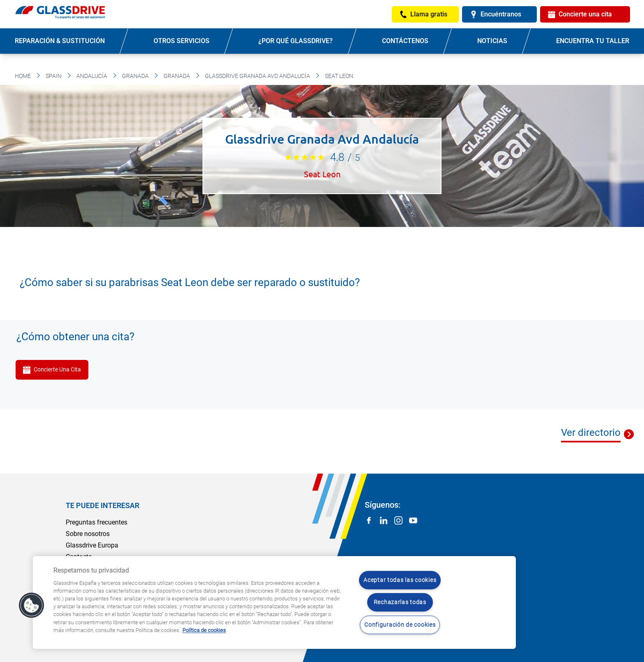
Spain (54, 76)
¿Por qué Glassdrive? (296, 41)
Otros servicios (182, 41)
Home (23, 76)
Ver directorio (591, 433)
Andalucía (92, 76)
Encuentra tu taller (593, 41)
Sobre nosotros (88, 534)
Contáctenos (405, 41)
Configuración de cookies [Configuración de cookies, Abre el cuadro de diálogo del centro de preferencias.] (400, 625)
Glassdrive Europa (92, 545)
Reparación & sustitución (60, 41)
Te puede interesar (102, 505)
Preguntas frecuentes (97, 522)
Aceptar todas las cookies (400, 580)
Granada (135, 76)
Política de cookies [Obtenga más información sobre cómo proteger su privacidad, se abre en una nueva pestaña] (204, 630)
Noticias (492, 41)
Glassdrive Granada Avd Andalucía (258, 76)
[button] (32, 605)
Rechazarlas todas (400, 602)
